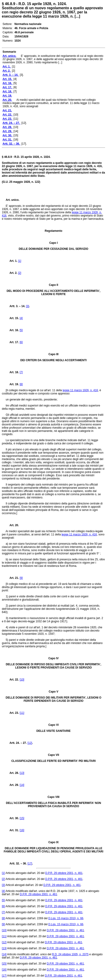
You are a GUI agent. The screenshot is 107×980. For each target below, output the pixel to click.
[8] (21, 384)
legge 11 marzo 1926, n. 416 (80, 390)
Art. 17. (13, 342)
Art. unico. (13, 200)
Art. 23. (13, 713)
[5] (21, 330)
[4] (21, 318)
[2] (20, 273)
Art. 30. (13, 818)
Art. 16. (13, 330)
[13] (22, 773)
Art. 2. (12, 273)
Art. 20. (12, 525)
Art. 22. (13, 680)
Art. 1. (12, 261)
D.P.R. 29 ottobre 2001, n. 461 (64, 873)
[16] (22, 830)
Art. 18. (13, 372)
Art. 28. (13, 773)
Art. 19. (12, 384)
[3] (27, 306)
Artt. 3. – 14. (16, 306)
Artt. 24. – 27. (17, 743)
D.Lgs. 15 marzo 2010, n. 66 (66, 918)
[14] (22, 785)
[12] (30, 743)
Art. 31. (13, 830)
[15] (22, 818)
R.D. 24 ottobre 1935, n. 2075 (70, 954)
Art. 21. (12, 578)
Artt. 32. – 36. (17, 864)
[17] (30, 864)
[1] (20, 261)
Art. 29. (13, 785)
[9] (21, 578)
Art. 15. (13, 318)
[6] (21, 342)
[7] (21, 372)
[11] (22, 713)
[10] (22, 680)
